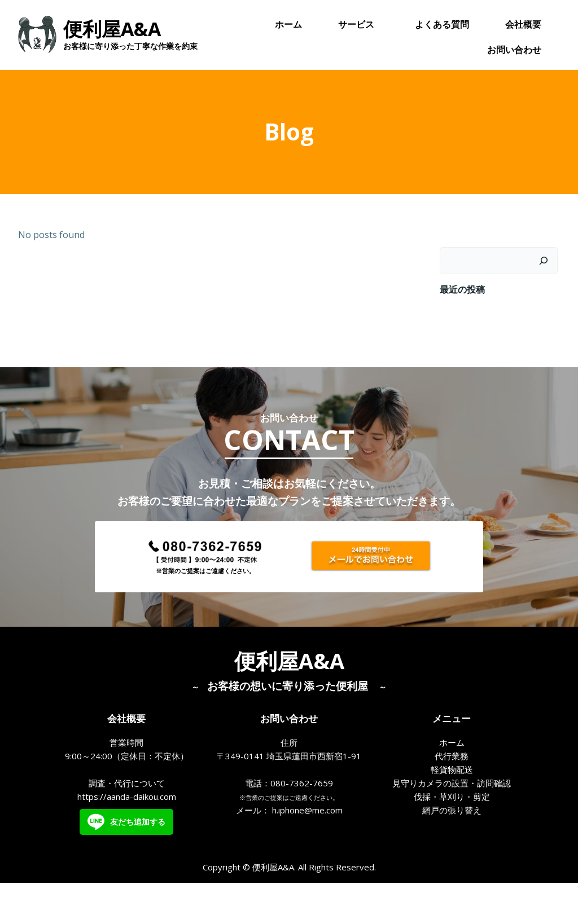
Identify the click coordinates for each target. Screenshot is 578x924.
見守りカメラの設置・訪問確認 (452, 819)
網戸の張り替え (452, 846)
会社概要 (524, 25)
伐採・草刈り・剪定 (452, 833)
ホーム (289, 25)
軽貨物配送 (452, 806)
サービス (359, 25)
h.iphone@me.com (307, 846)
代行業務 (452, 792)
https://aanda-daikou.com (127, 833)
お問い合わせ (515, 51)
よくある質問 (443, 25)
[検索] (546, 280)
